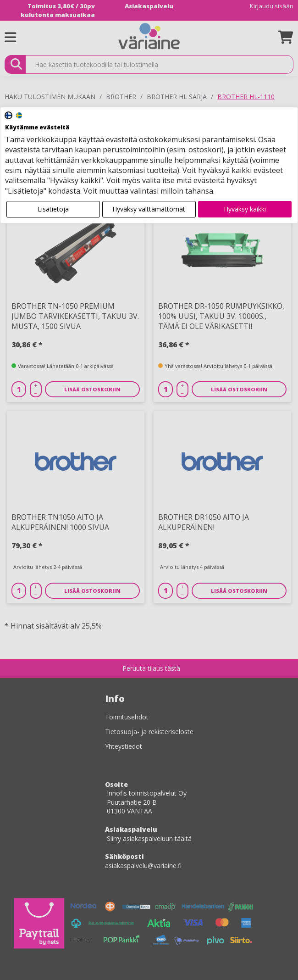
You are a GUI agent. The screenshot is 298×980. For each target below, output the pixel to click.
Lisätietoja (53, 209)
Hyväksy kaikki (245, 209)
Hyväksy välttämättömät (149, 209)
